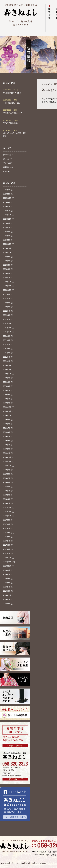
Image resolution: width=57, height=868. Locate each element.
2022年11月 (7, 286)
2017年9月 (7, 520)
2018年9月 (7, 470)
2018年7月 (7, 478)
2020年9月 (7, 378)
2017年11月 (7, 512)
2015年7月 (7, 599)
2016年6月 (7, 579)
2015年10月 (7, 595)
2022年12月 (7, 282)
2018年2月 (7, 499)
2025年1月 (7, 211)
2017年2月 (7, 549)
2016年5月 (7, 583)
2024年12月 (7, 215)
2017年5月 (7, 537)
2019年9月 (7, 420)
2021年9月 (7, 336)
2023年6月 (7, 261)
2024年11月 (7, 219)
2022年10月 (7, 290)
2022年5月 (7, 307)
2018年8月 (7, 474)
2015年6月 (7, 604)
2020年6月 (7, 386)
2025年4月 (7, 202)
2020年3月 (7, 399)
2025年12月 (7, 198)
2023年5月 (7, 265)
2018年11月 (7, 462)
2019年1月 (7, 453)
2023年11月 (7, 248)
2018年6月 (7, 482)
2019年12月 (7, 407)
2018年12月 (7, 457)
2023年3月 (7, 269)
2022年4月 (7, 311)
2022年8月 (7, 294)
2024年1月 (7, 240)
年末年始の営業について (13, 113)
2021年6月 (7, 349)
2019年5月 (7, 436)
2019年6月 (7, 432)
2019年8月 (7, 424)
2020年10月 (7, 374)
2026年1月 (7, 194)
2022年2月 (7, 315)
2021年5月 (7, 353)
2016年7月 (7, 574)
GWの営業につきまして (12, 93)
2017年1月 (7, 553)
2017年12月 (7, 508)
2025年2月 (7, 206)
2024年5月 (7, 232)
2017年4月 (7, 541)
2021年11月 (7, 328)
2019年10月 (7, 416)
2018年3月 (7, 495)
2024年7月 (7, 227)
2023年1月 (7, 277)
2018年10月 (7, 466)
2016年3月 (7, 591)
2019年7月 (7, 428)
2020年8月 (7, 382)
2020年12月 (7, 365)
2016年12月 (7, 558)
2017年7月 (7, 528)
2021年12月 (7, 323)
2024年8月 (7, 223)
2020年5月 (7, 390)
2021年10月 (7, 332)
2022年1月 (7, 319)
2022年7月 (7, 298)
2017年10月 (7, 516)
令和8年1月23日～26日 (12, 103)
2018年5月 (7, 487)
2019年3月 (7, 445)
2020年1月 (7, 403)
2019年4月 (7, 441)
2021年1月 (7, 361)
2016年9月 (7, 570)
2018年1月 (7, 503)
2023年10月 (7, 252)
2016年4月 (7, 587)
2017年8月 (7, 524)
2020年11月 (7, 369)
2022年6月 (7, 303)
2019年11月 (7, 411)
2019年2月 (7, 449)
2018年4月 (7, 491)
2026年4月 (7, 190)
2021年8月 (7, 340)
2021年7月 (7, 344)
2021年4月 (7, 357)
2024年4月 (7, 236)
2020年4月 (7, 395)
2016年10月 (7, 566)
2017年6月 (7, 533)
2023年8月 (7, 257)
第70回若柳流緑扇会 (11, 123)
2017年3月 (7, 545)
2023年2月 (7, 273)
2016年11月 (7, 562)
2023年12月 (7, 244)
